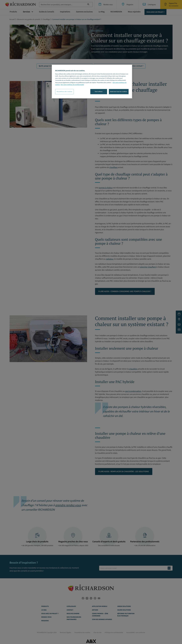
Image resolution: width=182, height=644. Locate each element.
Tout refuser (99, 91)
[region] (92, 82)
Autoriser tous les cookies (119, 91)
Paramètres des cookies (65, 91)
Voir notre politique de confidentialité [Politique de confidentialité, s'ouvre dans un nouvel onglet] (72, 85)
